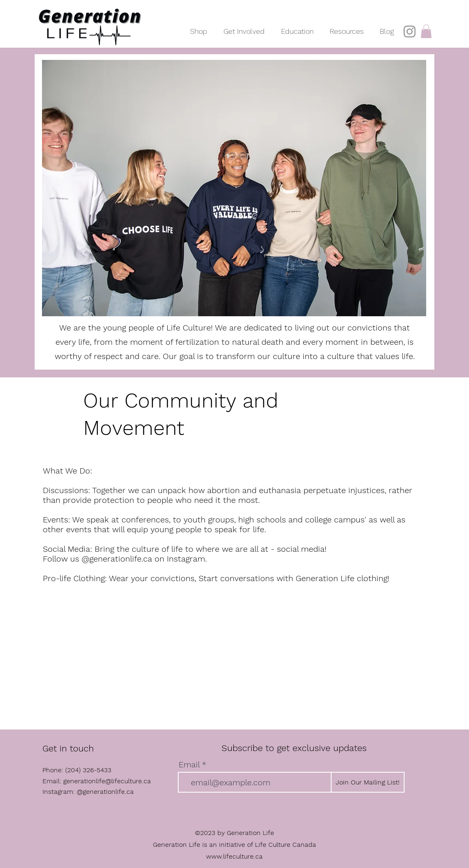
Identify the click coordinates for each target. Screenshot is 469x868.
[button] (244, 28)
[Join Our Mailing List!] (368, 782)
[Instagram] (410, 31)
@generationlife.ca (105, 792)
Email (189, 764)
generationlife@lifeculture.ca (107, 781)
